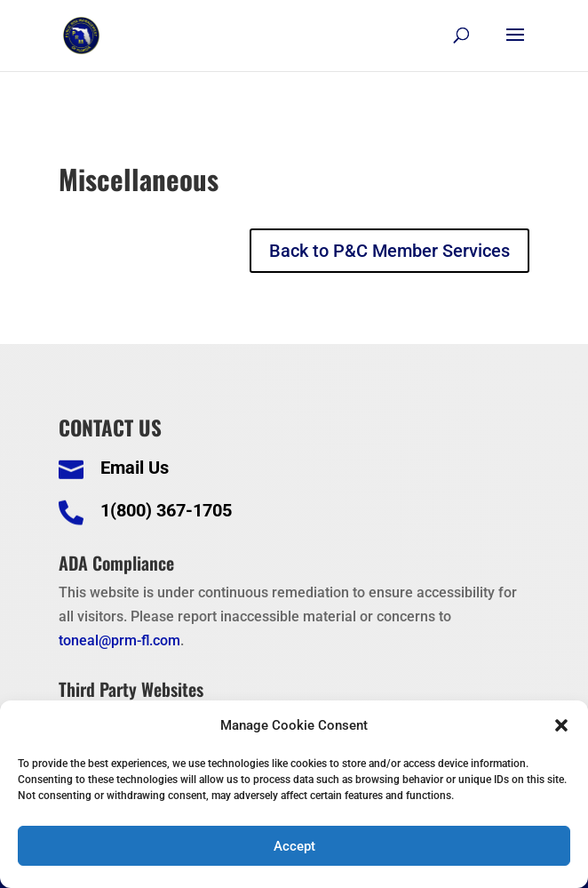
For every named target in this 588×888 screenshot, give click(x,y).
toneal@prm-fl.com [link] (119, 640)
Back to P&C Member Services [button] (389, 251)
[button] (561, 725)
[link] (81, 34)
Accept (294, 846)
